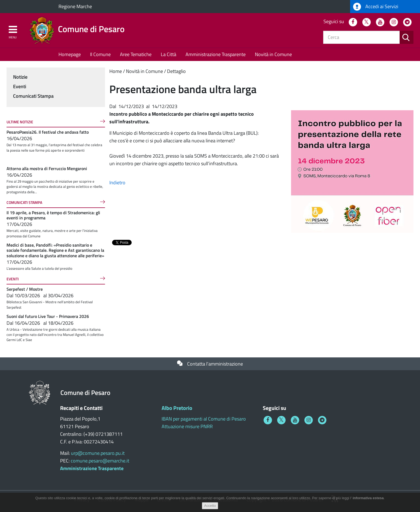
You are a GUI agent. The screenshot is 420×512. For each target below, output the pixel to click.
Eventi (20, 86)
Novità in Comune (273, 54)
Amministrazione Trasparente (216, 54)
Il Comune (100, 54)
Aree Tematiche (136, 54)
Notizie (20, 77)
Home (116, 71)
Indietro (117, 183)
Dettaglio (176, 71)
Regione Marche (75, 6)
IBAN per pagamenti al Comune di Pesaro (204, 419)
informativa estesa (368, 498)
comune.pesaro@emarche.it (100, 461)
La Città (169, 54)
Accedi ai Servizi (376, 7)
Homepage (70, 54)
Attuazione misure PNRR (187, 426)
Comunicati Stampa (33, 96)
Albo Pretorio (177, 408)
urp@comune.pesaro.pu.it (98, 453)
